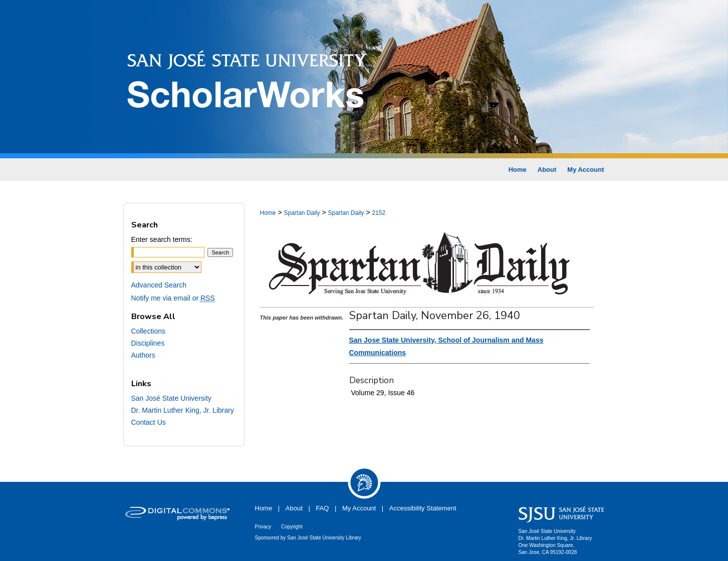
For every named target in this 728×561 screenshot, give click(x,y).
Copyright (292, 527)
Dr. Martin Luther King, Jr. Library (183, 410)
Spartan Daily (302, 213)
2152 (379, 213)
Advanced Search (159, 285)
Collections (148, 331)
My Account (359, 508)
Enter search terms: (162, 239)
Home (268, 213)
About (294, 508)
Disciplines (148, 343)
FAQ (322, 508)
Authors (143, 355)
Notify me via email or (173, 298)
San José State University (171, 398)
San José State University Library (324, 538)
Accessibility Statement (423, 508)
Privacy (263, 527)
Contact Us (149, 422)
